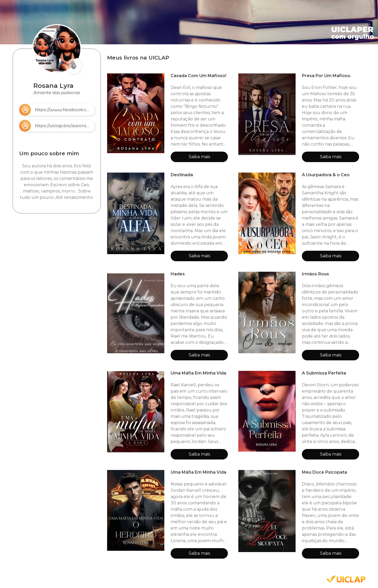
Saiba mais (199, 157)
